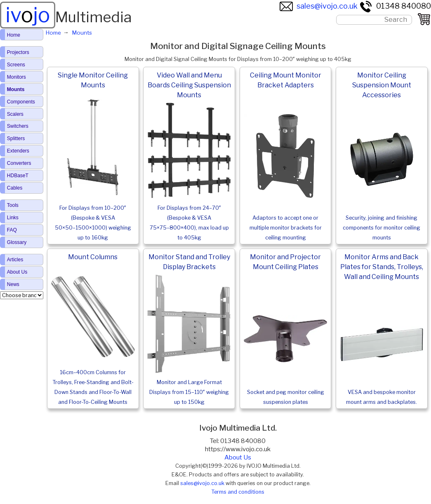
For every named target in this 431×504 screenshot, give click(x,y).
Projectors (18, 52)
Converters (19, 163)
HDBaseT (18, 176)
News (13, 284)
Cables (15, 188)
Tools (13, 205)
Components (21, 102)
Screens (16, 65)
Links (13, 218)
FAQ (12, 230)
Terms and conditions (238, 492)
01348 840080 (395, 6)
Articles (15, 260)
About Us (238, 457)
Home (14, 35)
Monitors (16, 77)
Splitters (16, 138)
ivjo (28, 15)
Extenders (18, 151)
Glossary (17, 242)
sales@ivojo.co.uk (319, 6)
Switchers (18, 126)
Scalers (15, 114)
